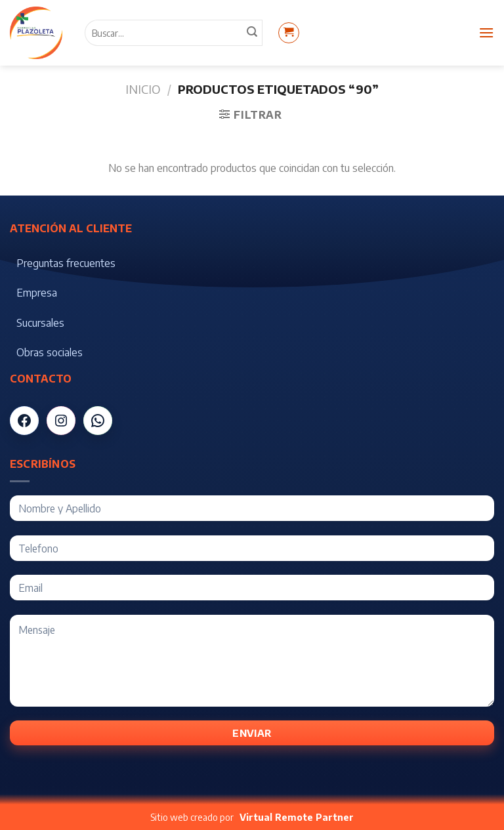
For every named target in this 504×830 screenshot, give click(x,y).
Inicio (143, 89)
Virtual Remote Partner (297, 817)
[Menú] (486, 32)
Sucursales (40, 323)
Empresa (37, 293)
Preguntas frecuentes (66, 263)
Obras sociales (50, 352)
